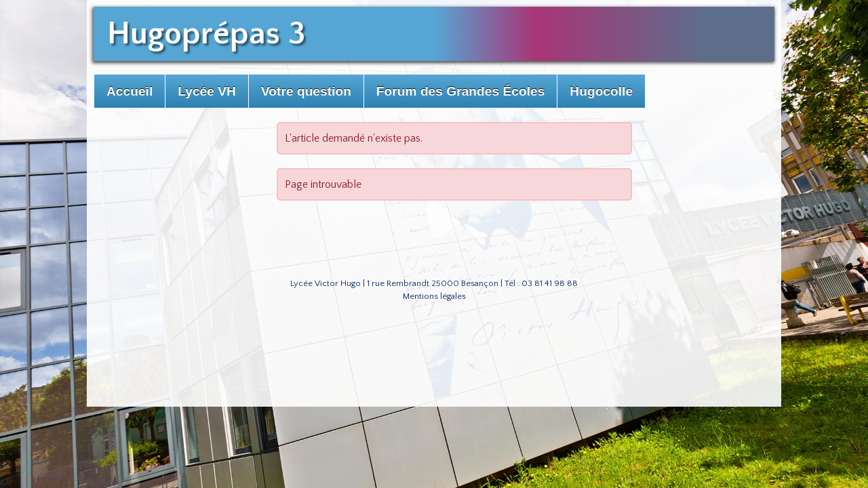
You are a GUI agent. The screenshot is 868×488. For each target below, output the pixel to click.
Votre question (306, 91)
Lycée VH (207, 91)
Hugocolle (601, 91)
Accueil (130, 91)
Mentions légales (434, 296)
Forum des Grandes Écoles (460, 91)
